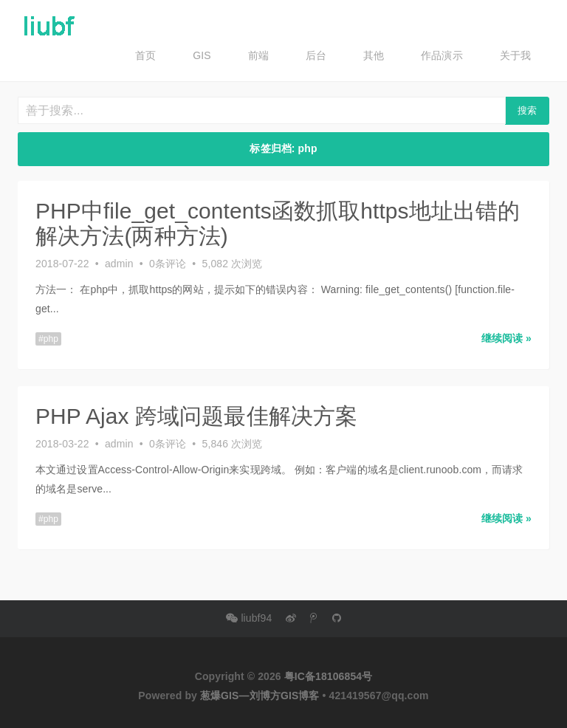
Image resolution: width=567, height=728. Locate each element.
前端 (258, 55)
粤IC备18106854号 (329, 676)
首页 (145, 55)
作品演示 (441, 55)
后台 (316, 55)
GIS (202, 55)
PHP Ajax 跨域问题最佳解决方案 (196, 415)
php (51, 337)
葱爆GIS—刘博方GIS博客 (260, 696)
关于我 (515, 55)
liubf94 (249, 618)
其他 (374, 55)
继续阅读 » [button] (506, 337)
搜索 (527, 110)
